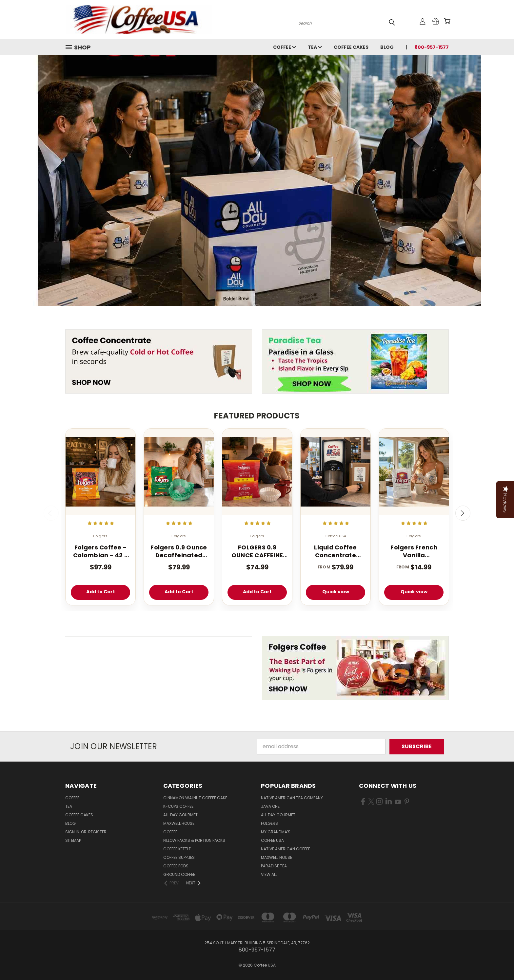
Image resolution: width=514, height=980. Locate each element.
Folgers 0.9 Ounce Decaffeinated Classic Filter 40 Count (179, 551)
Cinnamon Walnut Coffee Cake (195, 798)
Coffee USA (272, 840)
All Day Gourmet (180, 815)
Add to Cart (101, 592)
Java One (270, 806)
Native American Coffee (286, 849)
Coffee (285, 47)
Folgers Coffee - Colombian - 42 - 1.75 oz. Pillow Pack (100, 551)
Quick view (336, 592)
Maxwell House (179, 823)
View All (269, 874)
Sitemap (73, 840)
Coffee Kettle (177, 849)
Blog (387, 47)
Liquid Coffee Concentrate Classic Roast (335, 551)
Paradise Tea (274, 866)
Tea (315, 47)
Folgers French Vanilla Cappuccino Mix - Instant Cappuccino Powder (414, 551)
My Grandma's (276, 832)
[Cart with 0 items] (447, 21)
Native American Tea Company (292, 798)
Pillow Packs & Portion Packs (194, 840)
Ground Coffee (179, 874)
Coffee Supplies (179, 857)
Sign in (73, 832)
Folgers (269, 823)
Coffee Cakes (351, 47)
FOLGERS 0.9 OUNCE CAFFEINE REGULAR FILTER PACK (257, 551)
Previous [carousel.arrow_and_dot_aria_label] (51, 513)
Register (97, 832)
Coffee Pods (176, 866)
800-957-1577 (432, 47)
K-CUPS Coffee (178, 806)
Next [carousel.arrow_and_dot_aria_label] (463, 513)
